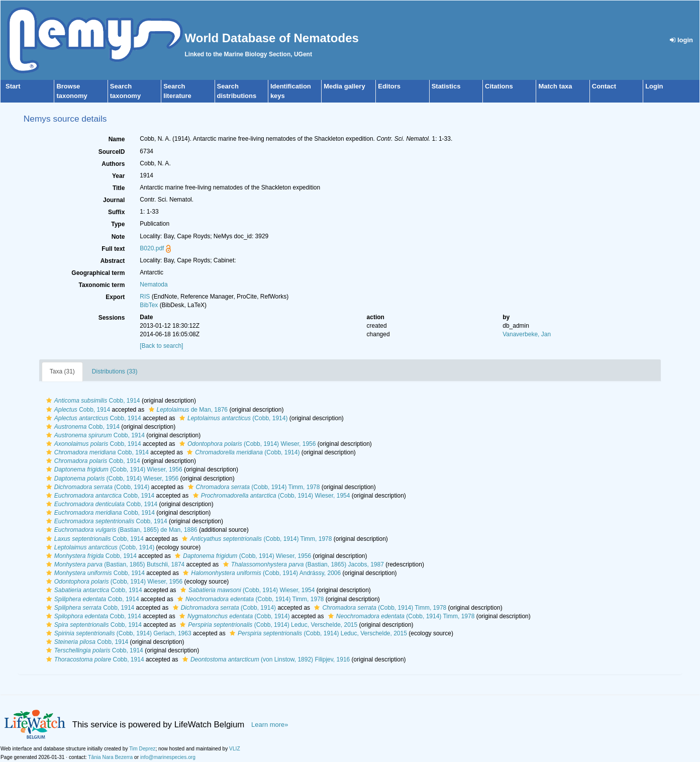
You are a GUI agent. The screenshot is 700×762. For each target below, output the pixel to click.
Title (119, 188)
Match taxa (555, 86)
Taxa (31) (62, 371)
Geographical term (98, 273)
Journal (114, 200)
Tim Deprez (142, 749)
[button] (49, 401)
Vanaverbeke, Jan (527, 334)
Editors (389, 86)
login (681, 40)
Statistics (446, 86)
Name (117, 139)
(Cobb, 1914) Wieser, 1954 (270, 496)
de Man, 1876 (187, 410)
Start (13, 86)
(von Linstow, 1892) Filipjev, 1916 (265, 659)
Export (115, 297)
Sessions (112, 318)
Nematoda (154, 284)
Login (654, 86)
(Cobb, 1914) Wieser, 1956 (246, 444)
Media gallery (344, 86)
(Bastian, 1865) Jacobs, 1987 (302, 564)
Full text (113, 249)
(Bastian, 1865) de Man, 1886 (121, 530)
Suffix (116, 212)
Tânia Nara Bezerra (110, 757)
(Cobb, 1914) (232, 418)
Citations (499, 86)
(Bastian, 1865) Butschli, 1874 (114, 564)
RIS (145, 297)
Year (118, 176)
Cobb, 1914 (92, 401)
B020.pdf (152, 248)
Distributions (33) (115, 371)
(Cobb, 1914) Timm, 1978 (253, 487)
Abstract (113, 261)
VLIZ (235, 749)
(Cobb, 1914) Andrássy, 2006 (261, 573)
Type (118, 224)
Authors (113, 164)
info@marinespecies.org (168, 757)
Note (118, 237)
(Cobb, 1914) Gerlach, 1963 (118, 633)
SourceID (112, 152)
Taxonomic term (102, 285)
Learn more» (270, 725)
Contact (604, 86)
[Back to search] (161, 346)
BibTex (149, 305)
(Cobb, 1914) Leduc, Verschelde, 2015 (267, 625)
